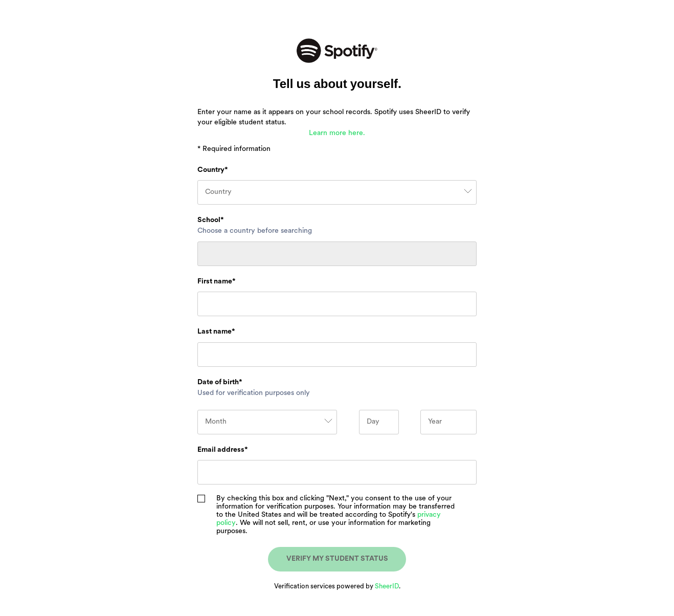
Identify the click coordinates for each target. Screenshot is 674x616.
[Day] (379, 422)
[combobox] (337, 192)
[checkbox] (201, 499)
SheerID (387, 587)
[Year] (448, 422)
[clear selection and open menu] (468, 192)
